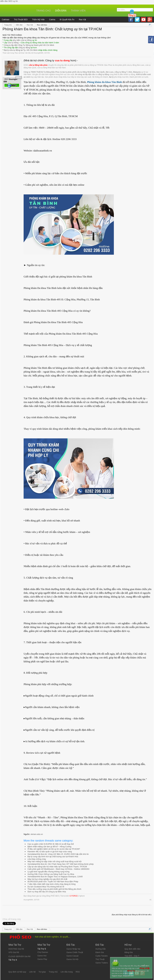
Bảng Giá (129, 952)
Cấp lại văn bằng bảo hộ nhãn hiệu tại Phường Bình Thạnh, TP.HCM (57, 867)
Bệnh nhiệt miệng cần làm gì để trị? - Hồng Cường (49, 847)
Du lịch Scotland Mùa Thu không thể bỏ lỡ (46, 887)
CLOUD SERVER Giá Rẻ (19, 956)
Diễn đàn (61, 11)
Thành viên (78, 11)
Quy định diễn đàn (132, 949)
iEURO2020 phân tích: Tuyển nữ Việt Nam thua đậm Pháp (53, 882)
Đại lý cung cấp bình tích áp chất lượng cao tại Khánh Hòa (53, 857)
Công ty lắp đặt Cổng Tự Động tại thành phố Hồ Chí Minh (29, 45)
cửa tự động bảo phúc (38, 65)
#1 (151, 900)
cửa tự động (13, 43)
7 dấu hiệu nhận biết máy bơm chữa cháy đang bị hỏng (52, 884)
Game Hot (42, 956)
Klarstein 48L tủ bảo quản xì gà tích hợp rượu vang (50, 852)
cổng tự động (24, 48)
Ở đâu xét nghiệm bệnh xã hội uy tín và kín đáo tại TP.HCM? (54, 849)
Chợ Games (43, 952)
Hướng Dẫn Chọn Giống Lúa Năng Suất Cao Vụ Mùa (51, 874)
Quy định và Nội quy (17, 972)
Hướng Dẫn (101, 949)
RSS (78, 972)
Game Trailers (102, 963)
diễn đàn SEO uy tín (9, 1)
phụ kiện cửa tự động (22, 40)
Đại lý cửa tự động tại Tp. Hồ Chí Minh (21, 50)
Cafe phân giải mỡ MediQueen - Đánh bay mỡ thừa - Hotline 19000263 (58, 869)
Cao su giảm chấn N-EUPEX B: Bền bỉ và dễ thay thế (51, 844)
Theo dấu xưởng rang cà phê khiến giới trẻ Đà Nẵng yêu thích (54, 889)
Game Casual (72, 956)
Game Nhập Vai (73, 949)
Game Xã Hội (72, 959)
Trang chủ (43, 11)
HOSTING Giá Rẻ (16, 949)
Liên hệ (32, 972)
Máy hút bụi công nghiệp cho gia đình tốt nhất (47, 879)
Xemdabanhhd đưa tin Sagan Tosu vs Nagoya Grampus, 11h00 (55, 877)
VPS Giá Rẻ (14, 952)
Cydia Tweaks (102, 956)
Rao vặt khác (20, 53)
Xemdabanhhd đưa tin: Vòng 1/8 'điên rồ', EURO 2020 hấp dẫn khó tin (58, 854)
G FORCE (74, 896)
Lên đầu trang (67, 972)
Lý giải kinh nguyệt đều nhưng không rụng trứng (48, 872)
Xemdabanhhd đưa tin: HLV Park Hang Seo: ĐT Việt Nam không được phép (61, 864)
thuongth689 (39, 53)
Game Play (42, 959)
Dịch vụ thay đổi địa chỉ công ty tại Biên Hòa (47, 892)
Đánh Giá (100, 952)
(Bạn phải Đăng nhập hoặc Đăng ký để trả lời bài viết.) (132, 915)
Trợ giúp (42, 972)
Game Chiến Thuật (75, 952)
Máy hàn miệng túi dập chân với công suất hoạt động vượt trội (55, 861)
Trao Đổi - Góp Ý (132, 956)
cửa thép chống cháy (37, 859)
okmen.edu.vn (37, 834)
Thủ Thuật (100, 959)
